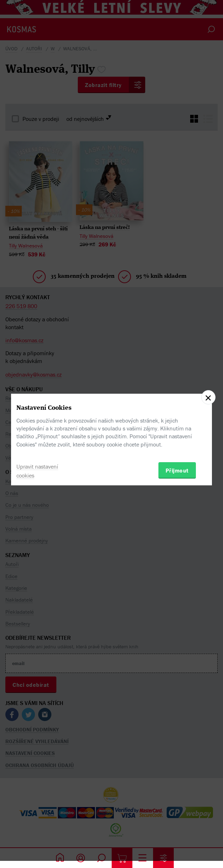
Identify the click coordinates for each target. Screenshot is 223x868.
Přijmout (177, 470)
